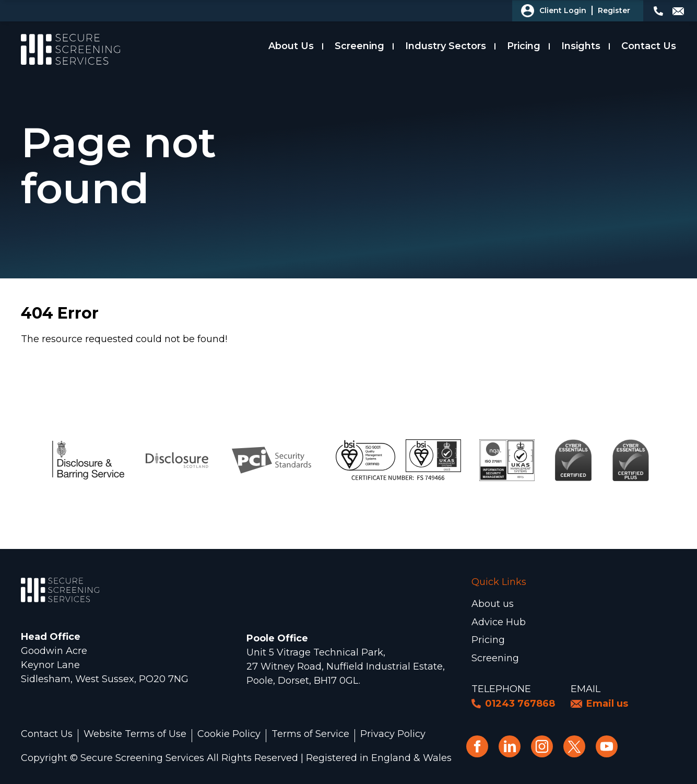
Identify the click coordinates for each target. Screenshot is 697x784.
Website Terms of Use (135, 734)
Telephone (501, 689)
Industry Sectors (446, 46)
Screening (359, 46)
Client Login (563, 10)
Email (586, 689)
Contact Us (649, 46)
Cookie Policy (229, 734)
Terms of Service (310, 734)
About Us (291, 46)
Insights (581, 46)
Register (614, 10)
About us (493, 604)
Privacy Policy (393, 734)
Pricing (524, 46)
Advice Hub (499, 622)
